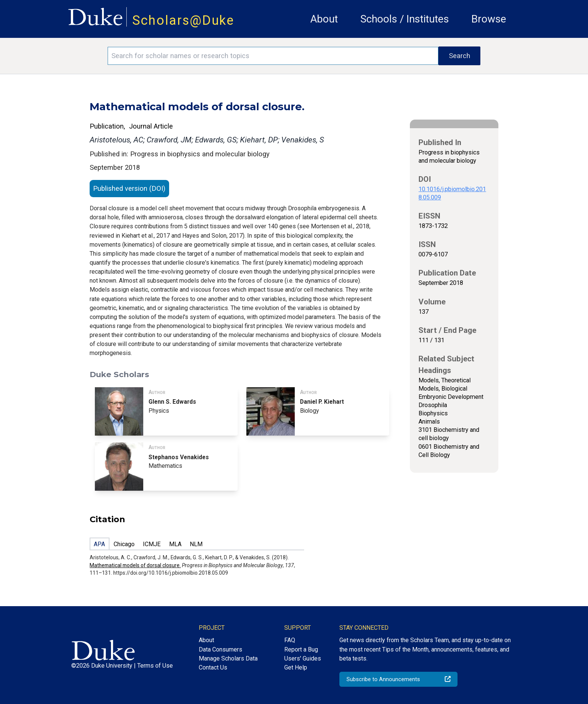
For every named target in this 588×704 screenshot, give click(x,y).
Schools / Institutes (405, 19)
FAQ (290, 640)
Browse (489, 19)
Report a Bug (301, 649)
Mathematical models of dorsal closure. (135, 565)
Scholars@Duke (183, 20)
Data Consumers (220, 649)
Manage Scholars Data (228, 658)
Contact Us (213, 667)
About (324, 19)
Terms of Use (155, 666)
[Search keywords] (273, 56)
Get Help (296, 667)
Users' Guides (303, 658)
